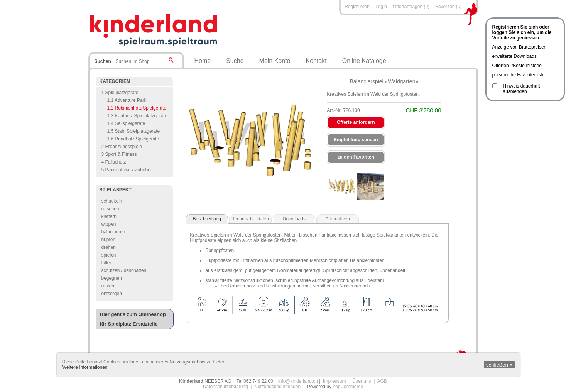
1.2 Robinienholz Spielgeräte (137, 108)
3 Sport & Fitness (119, 154)
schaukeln (112, 201)
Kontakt (316, 61)
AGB (382, 381)
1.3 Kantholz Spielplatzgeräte (137, 116)
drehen (109, 247)
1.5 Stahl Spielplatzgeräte (134, 131)
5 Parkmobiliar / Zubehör (127, 170)
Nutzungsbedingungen (277, 387)
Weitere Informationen (85, 367)
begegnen (112, 278)
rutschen (110, 209)
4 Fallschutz (114, 162)
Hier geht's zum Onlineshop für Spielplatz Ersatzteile (133, 319)
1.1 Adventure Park (127, 100)
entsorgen (112, 294)
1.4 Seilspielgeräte (126, 123)
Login (381, 7)
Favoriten (445, 7)
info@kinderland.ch (298, 381)
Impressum (334, 381)
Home (203, 61)
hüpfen (109, 240)
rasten (108, 286)
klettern (109, 216)
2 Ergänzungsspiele (122, 147)
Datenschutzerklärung (226, 387)
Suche (235, 61)
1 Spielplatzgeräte (120, 93)
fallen (107, 263)
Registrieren (357, 7)
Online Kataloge (364, 61)
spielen (109, 255)
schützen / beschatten (124, 270)
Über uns (362, 381)
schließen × (499, 365)
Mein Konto (275, 61)
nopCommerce (348, 387)
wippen (109, 224)
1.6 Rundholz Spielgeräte (133, 139)
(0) (427, 7)
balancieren (113, 232)
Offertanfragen (408, 7)
